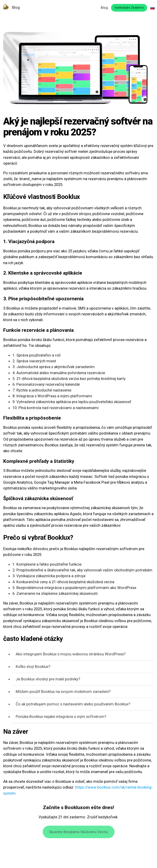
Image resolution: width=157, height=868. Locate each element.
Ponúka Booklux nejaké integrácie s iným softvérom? (61, 717)
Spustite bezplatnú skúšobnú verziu (79, 833)
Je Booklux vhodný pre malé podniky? (48, 680)
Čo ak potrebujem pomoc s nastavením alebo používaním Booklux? (73, 705)
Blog (10, 7)
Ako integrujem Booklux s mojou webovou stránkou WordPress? (71, 655)
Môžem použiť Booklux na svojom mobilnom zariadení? (63, 692)
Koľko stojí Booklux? (33, 667)
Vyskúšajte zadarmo (129, 8)
